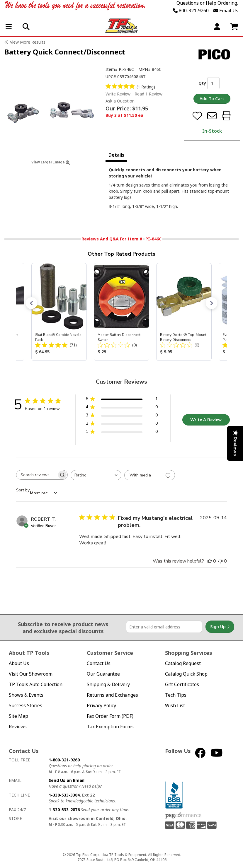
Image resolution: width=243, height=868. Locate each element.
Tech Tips (176, 695)
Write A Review (206, 420)
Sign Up (220, 627)
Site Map (18, 716)
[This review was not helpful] (220, 561)
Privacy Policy (101, 706)
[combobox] (96, 475)
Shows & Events (26, 695)
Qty (202, 83)
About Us (19, 663)
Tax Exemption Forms (110, 727)
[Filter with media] (150, 475)
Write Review (118, 94)
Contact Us (99, 663)
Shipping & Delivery (108, 685)
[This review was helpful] (210, 561)
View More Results (28, 42)
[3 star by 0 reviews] (122, 416)
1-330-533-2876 (64, 810)
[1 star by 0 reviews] (122, 433)
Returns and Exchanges (112, 695)
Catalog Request (183, 663)
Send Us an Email (67, 780)
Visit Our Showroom (31, 674)
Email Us (226, 11)
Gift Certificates (182, 685)
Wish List (175, 706)
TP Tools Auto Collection (36, 685)
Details (116, 155)
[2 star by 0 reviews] (122, 424)
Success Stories (26, 706)
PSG (183, 816)
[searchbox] (37, 475)
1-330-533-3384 (64, 795)
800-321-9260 (191, 11)
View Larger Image (51, 162)
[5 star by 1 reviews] (122, 400)
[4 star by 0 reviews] (122, 408)
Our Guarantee (103, 674)
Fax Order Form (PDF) (110, 716)
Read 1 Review (148, 94)
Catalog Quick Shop (186, 674)
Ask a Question (120, 101)
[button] (31, 303)
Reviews (18, 727)
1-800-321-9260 (64, 760)
